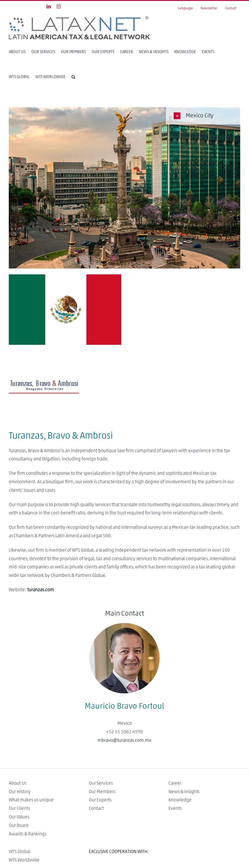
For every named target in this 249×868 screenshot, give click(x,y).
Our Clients (19, 808)
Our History (20, 792)
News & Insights (184, 792)
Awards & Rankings (28, 834)
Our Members (102, 792)
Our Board (19, 825)
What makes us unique (31, 800)
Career (175, 783)
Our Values (19, 817)
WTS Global (19, 852)
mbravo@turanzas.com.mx (125, 740)
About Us (18, 783)
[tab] (203, 116)
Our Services (101, 783)
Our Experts (100, 800)
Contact (96, 808)
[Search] (73, 77)
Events (175, 808)
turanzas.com (41, 590)
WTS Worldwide (24, 860)
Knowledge (180, 800)
